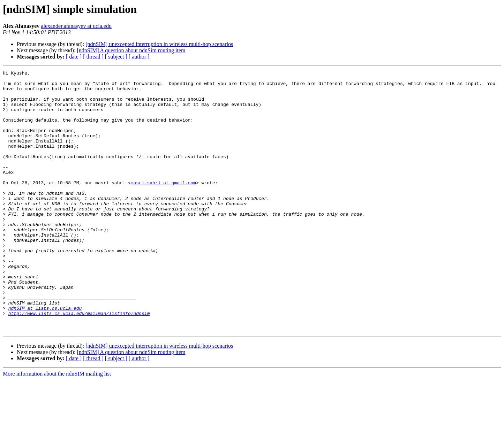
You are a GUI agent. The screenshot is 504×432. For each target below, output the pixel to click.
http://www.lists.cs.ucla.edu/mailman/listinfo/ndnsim (79, 362)
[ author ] (139, 57)
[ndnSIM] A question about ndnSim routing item (131, 50)
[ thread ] (93, 57)
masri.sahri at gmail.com (163, 206)
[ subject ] (116, 57)
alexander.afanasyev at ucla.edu (76, 26)
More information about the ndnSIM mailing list (57, 426)
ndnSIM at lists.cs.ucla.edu (45, 356)
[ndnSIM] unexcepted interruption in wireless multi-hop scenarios (159, 44)
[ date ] (74, 57)
